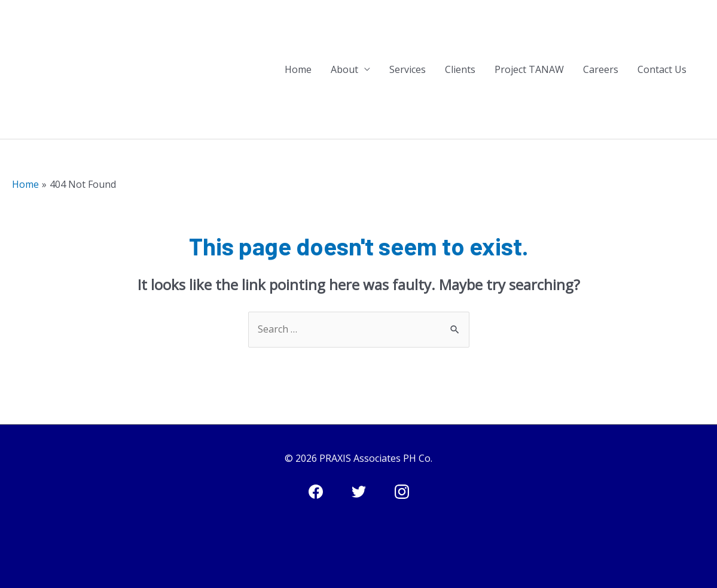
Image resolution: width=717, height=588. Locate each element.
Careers (601, 69)
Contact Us (662, 69)
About (344, 69)
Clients (460, 69)
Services (408, 69)
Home (298, 69)
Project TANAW (529, 69)
